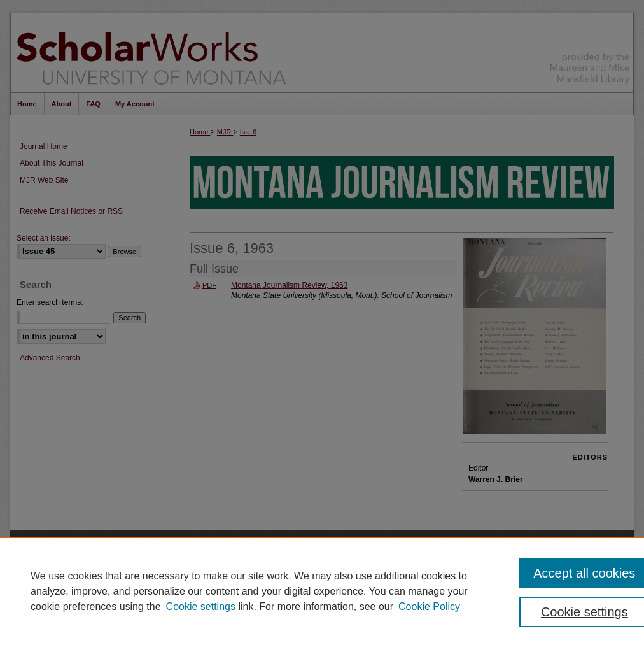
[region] (322, 591)
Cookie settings (201, 606)
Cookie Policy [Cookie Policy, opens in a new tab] (429, 606)
